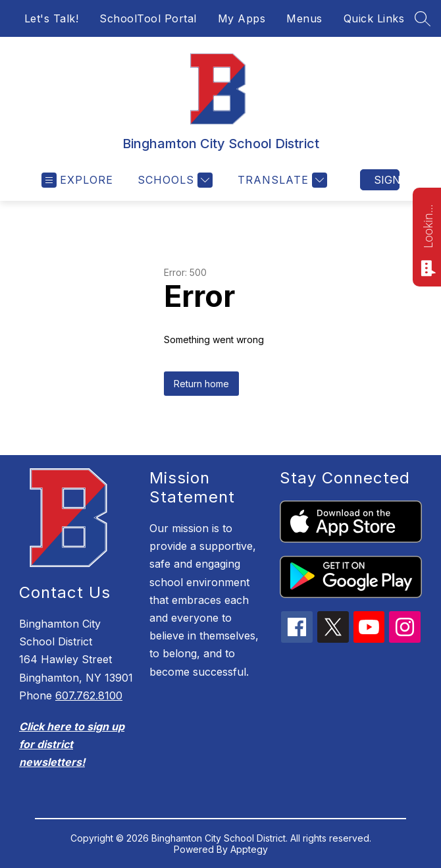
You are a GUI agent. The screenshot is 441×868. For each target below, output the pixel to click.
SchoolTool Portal (148, 18)
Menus (304, 18)
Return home (201, 384)
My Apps (242, 18)
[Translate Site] (281, 180)
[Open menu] (77, 180)
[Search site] (423, 18)
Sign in (387, 180)
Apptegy (249, 849)
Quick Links (374, 18)
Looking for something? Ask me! (428, 225)
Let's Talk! (52, 18)
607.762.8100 (89, 695)
